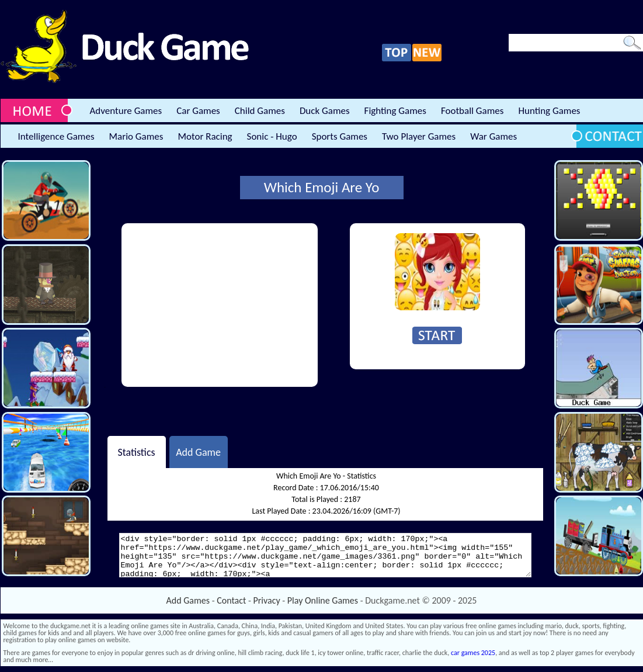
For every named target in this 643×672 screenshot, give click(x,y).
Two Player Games (419, 136)
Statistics (136, 452)
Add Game (198, 452)
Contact (231, 600)
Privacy (267, 600)
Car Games (198, 111)
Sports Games (340, 136)
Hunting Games (549, 111)
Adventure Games (126, 111)
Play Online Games (323, 600)
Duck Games (325, 111)
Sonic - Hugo (272, 136)
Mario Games (136, 136)
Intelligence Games (56, 136)
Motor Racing (205, 136)
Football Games (472, 111)
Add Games (188, 600)
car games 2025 (473, 653)
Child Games (260, 111)
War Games (493, 136)
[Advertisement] (220, 305)
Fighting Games (395, 111)
